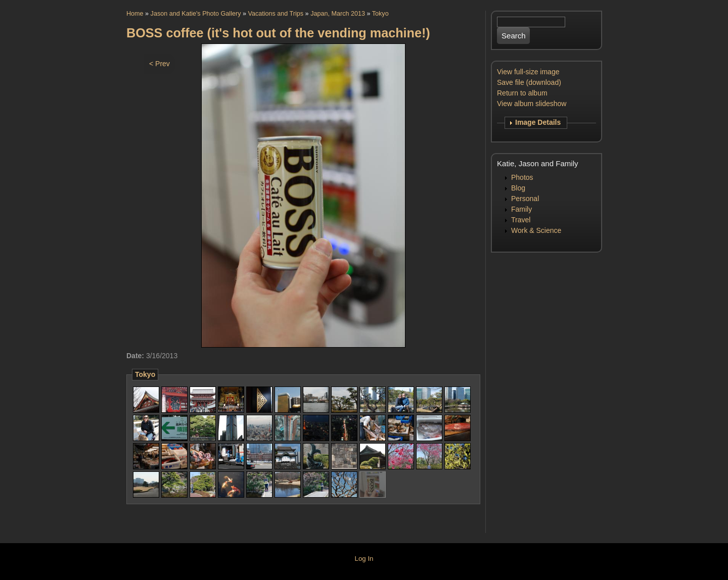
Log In (364, 559)
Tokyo (380, 14)
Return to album (522, 93)
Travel (521, 220)
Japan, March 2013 (338, 14)
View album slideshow (532, 104)
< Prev (160, 64)
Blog (518, 188)
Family (521, 209)
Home (135, 14)
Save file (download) (529, 82)
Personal (525, 199)
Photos (522, 177)
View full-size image (528, 72)
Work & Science (536, 230)
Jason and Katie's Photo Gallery (196, 14)
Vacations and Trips (276, 14)
